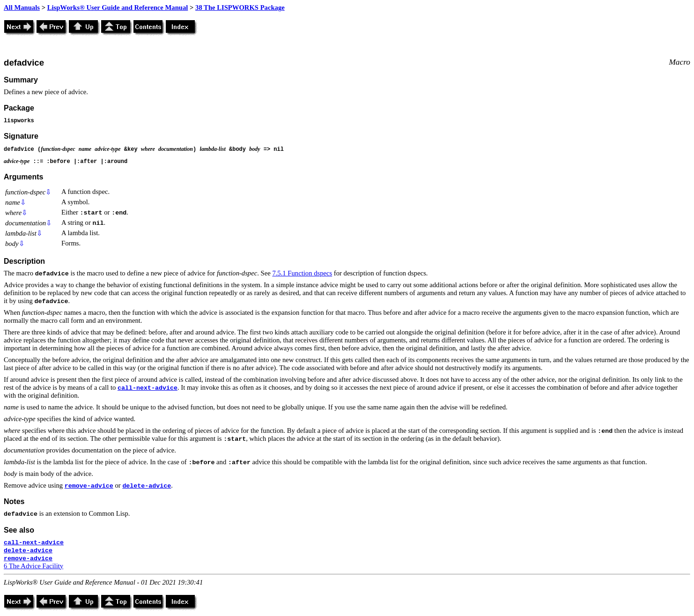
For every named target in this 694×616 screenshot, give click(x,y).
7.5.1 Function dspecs (302, 273)
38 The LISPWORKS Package (240, 7)
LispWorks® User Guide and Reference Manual (118, 7)
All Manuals (22, 7)
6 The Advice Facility (33, 566)
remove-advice (89, 486)
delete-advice (147, 486)
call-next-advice (148, 388)
